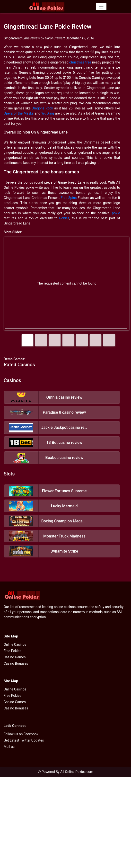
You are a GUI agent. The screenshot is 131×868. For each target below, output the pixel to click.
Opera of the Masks (19, 113)
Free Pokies (12, 651)
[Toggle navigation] (101, 7)
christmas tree (80, 62)
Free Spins (69, 198)
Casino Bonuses (16, 663)
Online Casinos (15, 644)
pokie (116, 213)
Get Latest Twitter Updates (24, 740)
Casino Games (15, 657)
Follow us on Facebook (21, 734)
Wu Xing (48, 113)
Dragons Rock (42, 108)
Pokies (64, 218)
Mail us (9, 747)
